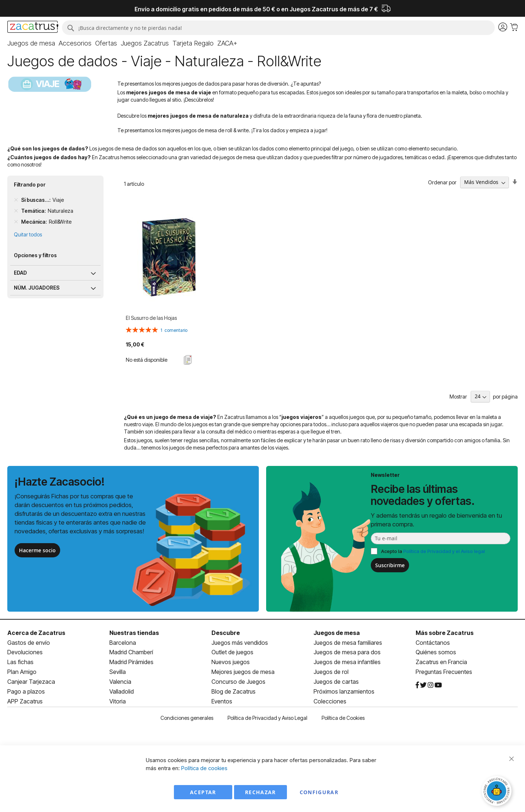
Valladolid (122, 691)
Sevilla (118, 672)
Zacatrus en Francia (441, 662)
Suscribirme (390, 565)
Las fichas (20, 662)
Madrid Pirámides (131, 662)
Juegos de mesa (337, 633)
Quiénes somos (436, 652)
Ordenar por (442, 182)
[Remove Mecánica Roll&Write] (16, 222)
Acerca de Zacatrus (36, 633)
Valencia (120, 682)
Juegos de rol (331, 672)
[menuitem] (31, 43)
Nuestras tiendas (134, 633)
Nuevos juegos (231, 662)
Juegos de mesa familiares (348, 643)
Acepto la (433, 551)
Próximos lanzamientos (344, 691)
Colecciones (330, 701)
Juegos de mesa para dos (347, 652)
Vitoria (118, 701)
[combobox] (278, 28)
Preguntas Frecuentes (444, 672)
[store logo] (33, 28)
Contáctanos (433, 643)
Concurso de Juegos (238, 682)
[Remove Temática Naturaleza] (16, 211)
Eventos (222, 701)
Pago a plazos (26, 691)
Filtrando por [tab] (30, 185)
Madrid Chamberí (131, 652)
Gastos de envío (29, 643)
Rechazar (260, 792)
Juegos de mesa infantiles (347, 662)
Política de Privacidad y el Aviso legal (444, 551)
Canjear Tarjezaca (31, 682)
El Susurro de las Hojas (151, 318)
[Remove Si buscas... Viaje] (16, 200)
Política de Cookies (343, 718)
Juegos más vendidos (240, 643)
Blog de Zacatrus (234, 691)
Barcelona (123, 643)
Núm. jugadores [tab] (37, 288)
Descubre (226, 633)
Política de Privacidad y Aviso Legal (267, 718)
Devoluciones (25, 652)
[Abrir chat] (498, 792)
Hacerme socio (37, 550)
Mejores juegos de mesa (243, 672)
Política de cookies (204, 768)
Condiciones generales (187, 718)
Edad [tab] (20, 273)
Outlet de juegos (232, 652)
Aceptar (203, 792)
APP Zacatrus (25, 701)
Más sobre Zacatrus (445, 633)
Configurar (319, 792)
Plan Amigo (22, 672)
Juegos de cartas (336, 682)
